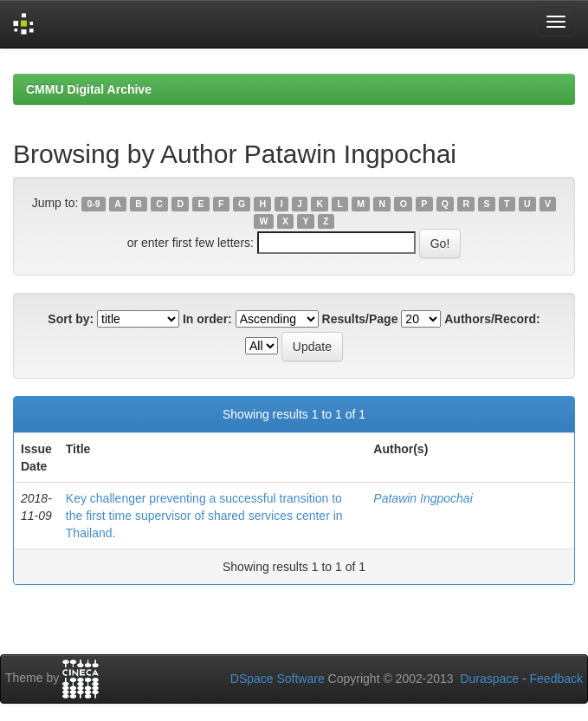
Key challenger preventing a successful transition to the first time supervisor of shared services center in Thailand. (204, 516)
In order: (207, 319)
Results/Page (360, 319)
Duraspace (489, 679)
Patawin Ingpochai (423, 498)
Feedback (556, 679)
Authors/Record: (492, 319)
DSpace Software (278, 679)
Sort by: (71, 319)
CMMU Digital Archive (89, 89)
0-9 (94, 204)
